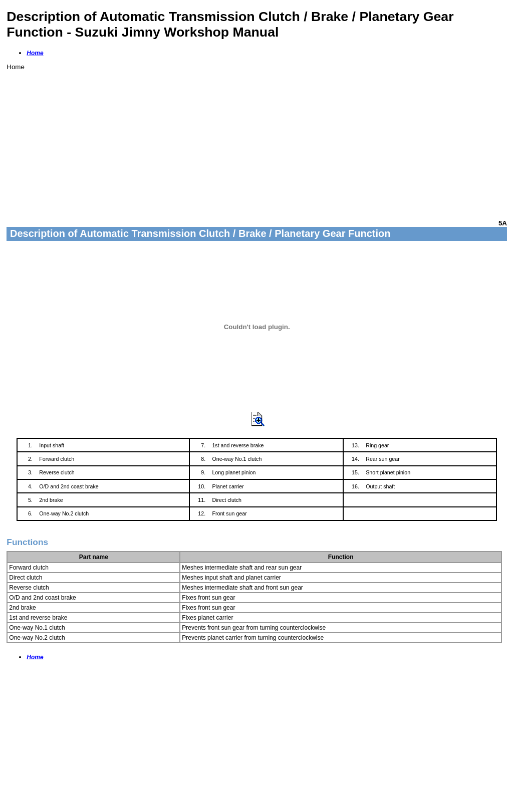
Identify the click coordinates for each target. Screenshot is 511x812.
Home (35, 53)
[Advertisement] (257, 141)
